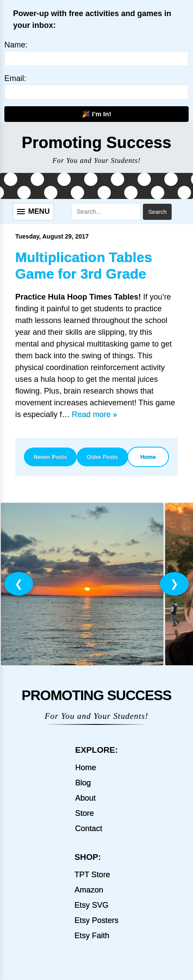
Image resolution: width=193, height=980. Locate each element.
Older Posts (102, 457)
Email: (15, 78)
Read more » (95, 414)
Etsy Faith (92, 936)
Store (84, 813)
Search (157, 212)
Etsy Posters (96, 920)
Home (148, 457)
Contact (88, 828)
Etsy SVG (91, 905)
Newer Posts (50, 457)
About (85, 798)
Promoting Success (97, 143)
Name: (16, 45)
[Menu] (33, 212)
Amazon (89, 890)
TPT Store (92, 875)
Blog (83, 783)
